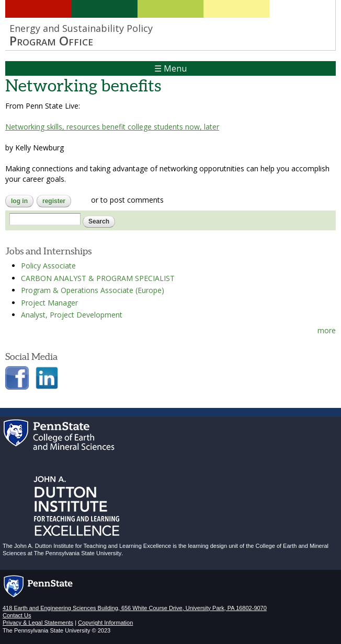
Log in (19, 201)
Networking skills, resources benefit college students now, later (112, 127)
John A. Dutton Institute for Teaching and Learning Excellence (93, 546)
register (54, 201)
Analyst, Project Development (72, 315)
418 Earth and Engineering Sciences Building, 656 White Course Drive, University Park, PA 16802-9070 (135, 608)
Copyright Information (105, 623)
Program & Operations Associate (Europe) (93, 290)
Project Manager (49, 303)
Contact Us (17, 615)
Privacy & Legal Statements (38, 623)
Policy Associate (48, 266)
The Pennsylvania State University (78, 553)
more (327, 330)
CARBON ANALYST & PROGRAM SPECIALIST (98, 278)
